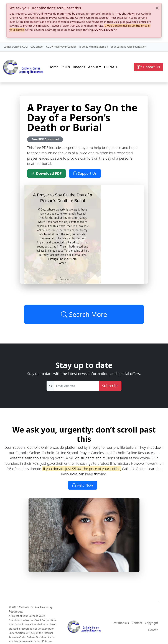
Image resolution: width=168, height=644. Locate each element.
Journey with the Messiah (94, 47)
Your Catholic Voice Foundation (128, 47)
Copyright (151, 623)
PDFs (66, 67)
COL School (37, 47)
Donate (153, 630)
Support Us (148, 67)
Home (54, 67)
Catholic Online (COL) (16, 47)
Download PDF (47, 173)
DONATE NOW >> (106, 30)
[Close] (157, 8)
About (93, 67)
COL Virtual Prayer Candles (61, 47)
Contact (137, 623)
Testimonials (121, 623)
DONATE (111, 67)
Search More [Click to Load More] (84, 314)
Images (79, 67)
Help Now (83, 485)
